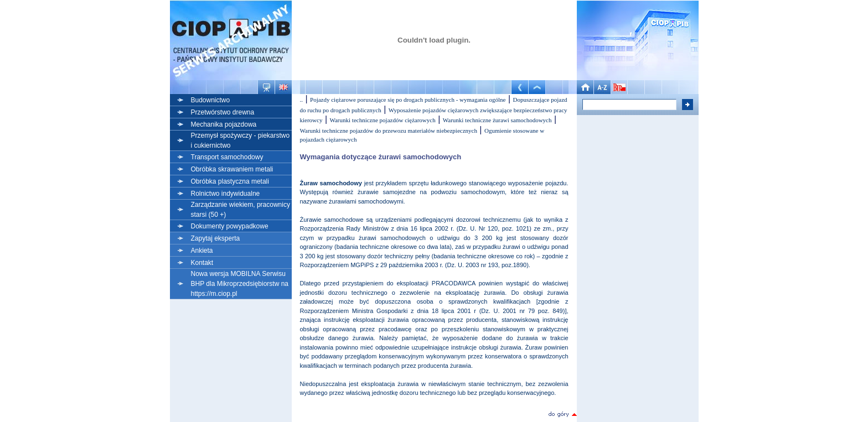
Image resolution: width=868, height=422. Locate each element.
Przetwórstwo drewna (223, 112)
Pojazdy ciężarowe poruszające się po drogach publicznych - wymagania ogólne (408, 100)
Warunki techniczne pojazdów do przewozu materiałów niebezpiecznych (389, 131)
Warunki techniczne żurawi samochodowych (497, 120)
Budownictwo (211, 100)
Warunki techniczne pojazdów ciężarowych (382, 120)
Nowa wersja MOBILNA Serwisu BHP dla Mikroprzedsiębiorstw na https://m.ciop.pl (240, 284)
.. (302, 100)
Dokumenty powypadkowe (230, 226)
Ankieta (202, 251)
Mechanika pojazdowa (224, 124)
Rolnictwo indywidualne (226, 194)
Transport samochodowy (227, 157)
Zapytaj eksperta (216, 238)
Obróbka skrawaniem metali (232, 169)
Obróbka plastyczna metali (230, 181)
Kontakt (202, 263)
